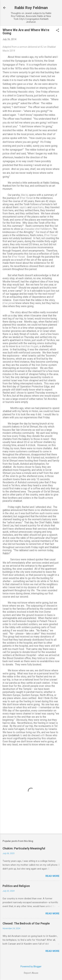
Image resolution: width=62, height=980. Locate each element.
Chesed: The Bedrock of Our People (26, 923)
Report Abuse (31, 973)
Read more (52, 876)
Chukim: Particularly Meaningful (24, 848)
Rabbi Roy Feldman (31, 8)
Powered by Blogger (31, 966)
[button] (58, 31)
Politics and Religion (16, 886)
